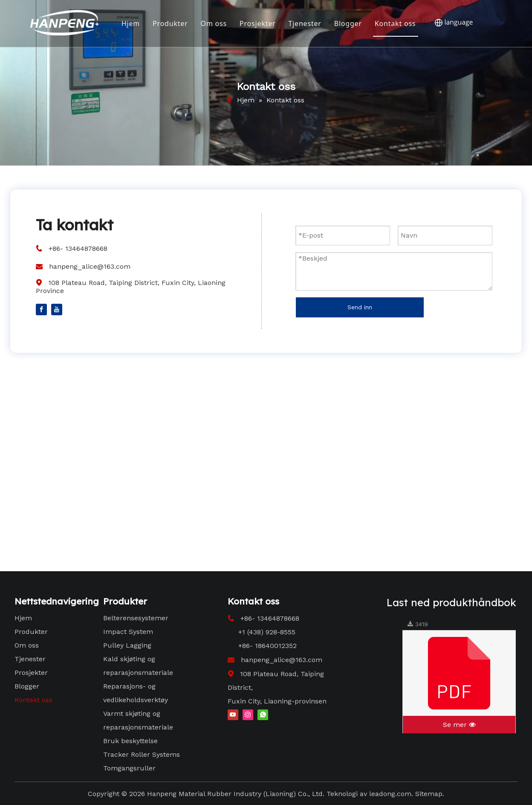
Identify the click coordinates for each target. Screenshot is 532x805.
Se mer (459, 725)
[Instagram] (248, 714)
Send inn (360, 307)
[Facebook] (41, 309)
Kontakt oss (395, 23)
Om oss (213, 23)
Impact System (128, 632)
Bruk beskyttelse (130, 741)
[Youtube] (57, 309)
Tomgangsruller (129, 768)
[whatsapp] (263, 714)
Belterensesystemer (136, 618)
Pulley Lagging (127, 645)
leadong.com (390, 794)
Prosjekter (257, 23)
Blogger (348, 23)
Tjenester (305, 23)
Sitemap (429, 794)
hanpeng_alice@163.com (90, 266)
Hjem (130, 23)
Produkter (170, 23)
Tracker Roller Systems (142, 754)
